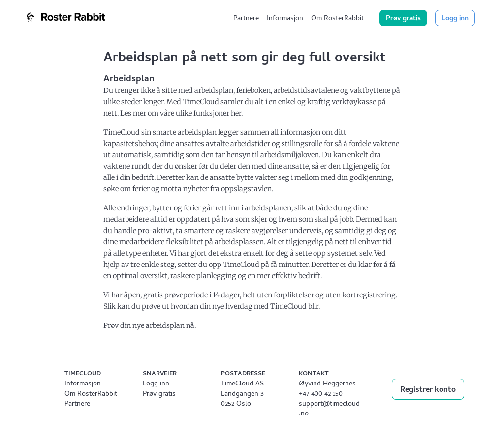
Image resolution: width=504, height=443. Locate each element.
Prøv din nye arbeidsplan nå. (150, 325)
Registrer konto (428, 390)
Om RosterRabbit (337, 19)
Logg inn (455, 19)
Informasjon (285, 19)
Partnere (246, 19)
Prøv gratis (403, 19)
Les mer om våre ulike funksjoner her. (181, 113)
